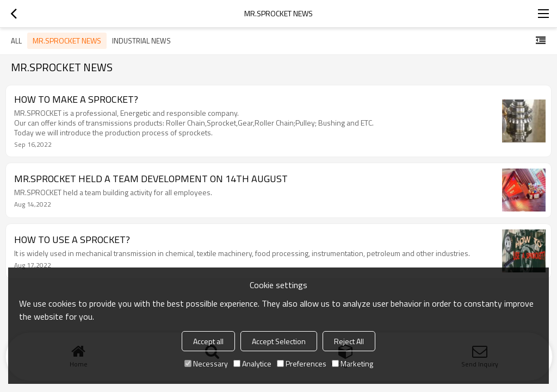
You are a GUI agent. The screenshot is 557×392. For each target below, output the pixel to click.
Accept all (208, 341)
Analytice (252, 363)
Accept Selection (279, 341)
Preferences (302, 363)
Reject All (349, 341)
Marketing (352, 363)
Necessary (206, 363)
